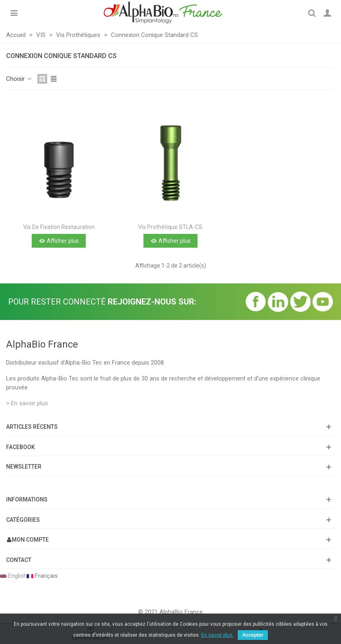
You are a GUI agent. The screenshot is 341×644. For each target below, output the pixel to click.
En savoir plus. (217, 635)
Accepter (253, 635)
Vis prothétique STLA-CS (170, 227)
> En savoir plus (27, 403)
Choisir (19, 79)
